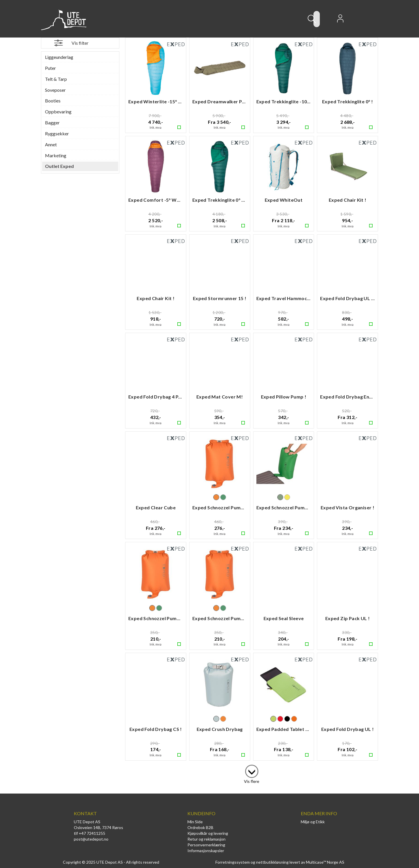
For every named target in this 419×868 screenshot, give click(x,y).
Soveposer (55, 90)
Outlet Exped (59, 166)
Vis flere (252, 781)
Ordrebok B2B (200, 827)
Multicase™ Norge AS (325, 862)
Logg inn (340, 20)
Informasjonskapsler (206, 851)
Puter (50, 68)
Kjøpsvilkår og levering (208, 833)
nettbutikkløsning (272, 862)
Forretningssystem (233, 862)
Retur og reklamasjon (206, 839)
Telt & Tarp (56, 79)
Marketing (56, 155)
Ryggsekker (57, 133)
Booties (53, 101)
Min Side (195, 822)
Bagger (52, 122)
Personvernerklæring (206, 845)
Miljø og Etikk (313, 822)
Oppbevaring (58, 112)
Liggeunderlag (59, 57)
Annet (51, 144)
